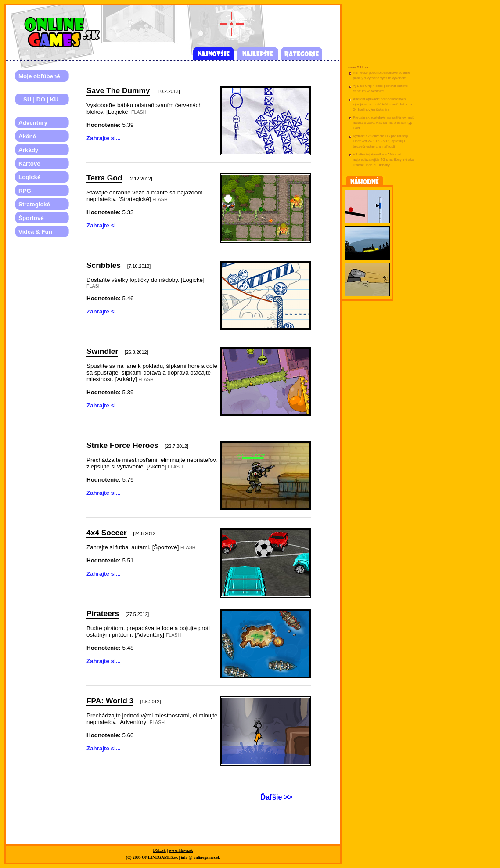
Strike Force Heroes (122, 445)
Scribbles (104, 265)
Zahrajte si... (104, 138)
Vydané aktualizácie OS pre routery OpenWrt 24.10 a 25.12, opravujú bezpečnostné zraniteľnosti (381, 141)
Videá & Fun (35, 232)
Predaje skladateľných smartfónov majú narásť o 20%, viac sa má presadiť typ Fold (384, 123)
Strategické (34, 204)
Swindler (102, 351)
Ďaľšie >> (277, 797)
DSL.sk (160, 850)
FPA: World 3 (110, 701)
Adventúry (33, 123)
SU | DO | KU (38, 99)
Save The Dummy (118, 90)
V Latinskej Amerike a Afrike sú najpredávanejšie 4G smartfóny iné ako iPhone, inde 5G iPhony (383, 160)
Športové (31, 218)
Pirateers (103, 613)
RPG (25, 191)
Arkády (28, 150)
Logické (29, 177)
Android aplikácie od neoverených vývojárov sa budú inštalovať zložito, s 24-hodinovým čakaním (383, 104)
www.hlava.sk (181, 850)
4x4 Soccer (107, 533)
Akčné (27, 136)
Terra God (104, 178)
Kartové (29, 164)
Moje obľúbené (39, 76)
